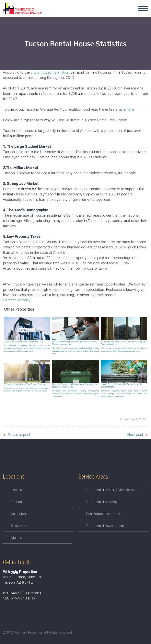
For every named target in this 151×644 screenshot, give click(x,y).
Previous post (19, 435)
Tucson (16, 502)
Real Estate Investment (103, 514)
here (130, 109)
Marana (16, 538)
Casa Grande (20, 514)
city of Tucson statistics (50, 72)
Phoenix (17, 490)
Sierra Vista (19, 526)
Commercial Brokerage (103, 502)
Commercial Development (105, 526)
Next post (135, 435)
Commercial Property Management (112, 490)
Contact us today (17, 300)
